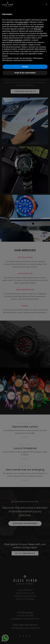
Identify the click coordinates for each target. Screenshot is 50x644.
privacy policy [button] (23, 588)
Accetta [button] (25, 633)
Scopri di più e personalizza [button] (25, 639)
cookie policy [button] (39, 593)
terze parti (38, 595)
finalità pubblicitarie (15, 606)
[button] (47, 570)
